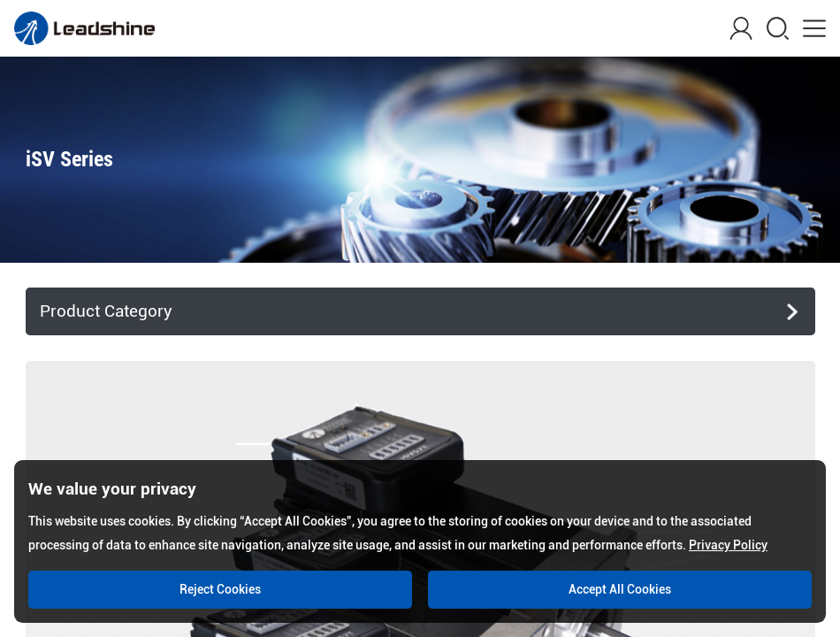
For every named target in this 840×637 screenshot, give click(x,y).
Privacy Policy (728, 545)
